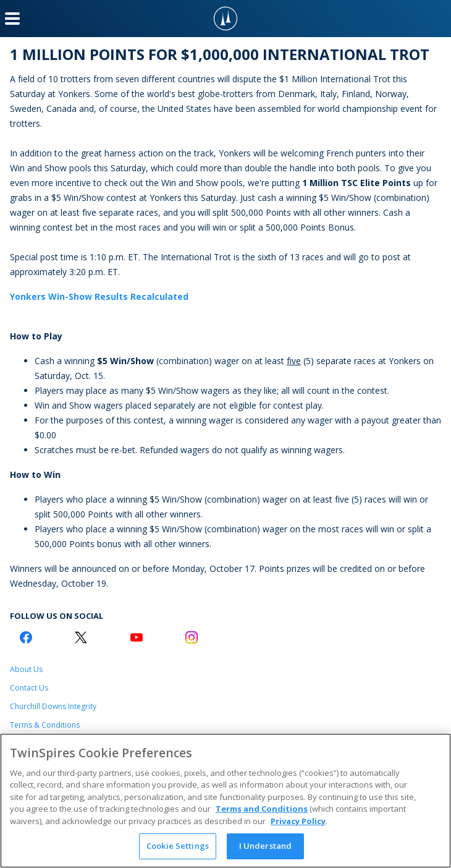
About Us (26, 669)
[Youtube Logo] (137, 637)
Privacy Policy (298, 821)
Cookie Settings (178, 846)
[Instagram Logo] (192, 637)
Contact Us (29, 688)
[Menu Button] (12, 19)
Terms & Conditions (45, 725)
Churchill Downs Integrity (53, 706)
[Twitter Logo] (81, 637)
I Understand (266, 846)
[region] (225, 801)
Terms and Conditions (262, 809)
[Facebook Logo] (26, 637)
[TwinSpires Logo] (225, 19)
